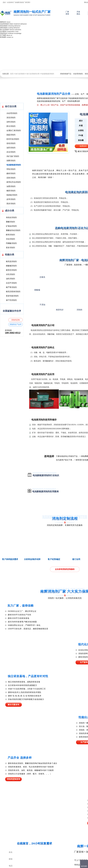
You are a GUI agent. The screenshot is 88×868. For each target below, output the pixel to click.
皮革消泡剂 (11, 199)
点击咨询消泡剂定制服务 (65, 569)
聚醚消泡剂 (10, 222)
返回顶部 (84, 866)
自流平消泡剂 (11, 283)
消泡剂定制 (15, 320)
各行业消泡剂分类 (33, 74)
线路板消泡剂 (12, 195)
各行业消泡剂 (20, 74)
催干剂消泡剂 (11, 300)
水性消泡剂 (10, 274)
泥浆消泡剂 (11, 178)
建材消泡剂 (11, 173)
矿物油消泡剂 (11, 226)
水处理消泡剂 (78, 74)
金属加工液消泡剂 (14, 130)
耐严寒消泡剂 (11, 287)
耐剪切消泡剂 (11, 270)
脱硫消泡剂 (11, 135)
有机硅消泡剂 (11, 217)
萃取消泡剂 (11, 169)
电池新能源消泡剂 (48, 74)
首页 (12, 74)
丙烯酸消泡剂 (11, 243)
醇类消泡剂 (10, 235)
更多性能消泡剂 (12, 296)
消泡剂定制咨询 (14, 779)
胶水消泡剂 (11, 126)
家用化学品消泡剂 (14, 182)
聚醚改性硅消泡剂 (13, 230)
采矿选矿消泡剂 (13, 156)
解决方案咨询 (14, 705)
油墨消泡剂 (11, 186)
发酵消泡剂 (11, 161)
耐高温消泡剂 (11, 261)
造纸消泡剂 (11, 143)
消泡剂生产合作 (15, 324)
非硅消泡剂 (10, 239)
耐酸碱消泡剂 (11, 266)
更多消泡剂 (11, 204)
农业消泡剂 (11, 152)
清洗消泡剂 (11, 118)
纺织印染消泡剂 (13, 139)
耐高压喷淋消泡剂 (13, 292)
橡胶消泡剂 (11, 191)
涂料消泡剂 (11, 122)
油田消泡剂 (11, 148)
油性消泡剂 (10, 279)
